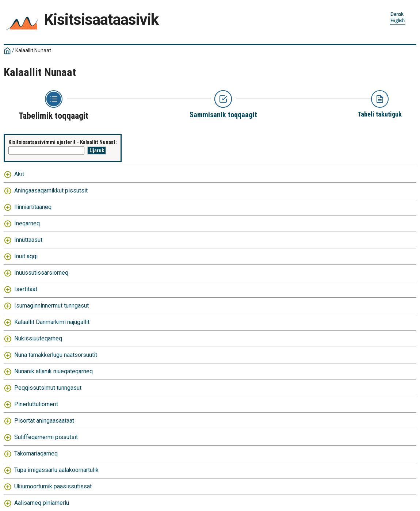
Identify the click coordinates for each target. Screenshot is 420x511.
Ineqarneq (27, 223)
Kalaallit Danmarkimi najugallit (52, 322)
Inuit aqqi (26, 256)
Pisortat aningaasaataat (44, 421)
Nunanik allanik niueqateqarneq (54, 371)
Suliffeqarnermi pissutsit (46, 437)
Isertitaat (26, 289)
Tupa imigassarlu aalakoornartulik (56, 470)
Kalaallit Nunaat (33, 50)
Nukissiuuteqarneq (38, 338)
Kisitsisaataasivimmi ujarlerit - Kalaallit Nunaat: (63, 142)
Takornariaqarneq (36, 453)
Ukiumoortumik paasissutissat (53, 486)
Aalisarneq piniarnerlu (42, 503)
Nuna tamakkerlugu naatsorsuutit (56, 355)
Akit (19, 174)
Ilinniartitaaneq (33, 207)
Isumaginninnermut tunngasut (51, 306)
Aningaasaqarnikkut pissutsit (51, 190)
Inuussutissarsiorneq (41, 273)
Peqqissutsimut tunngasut (48, 388)
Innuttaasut (28, 240)
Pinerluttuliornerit (36, 404)
